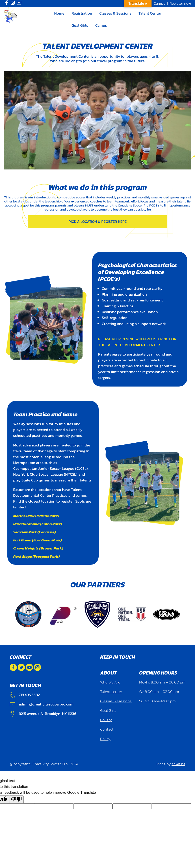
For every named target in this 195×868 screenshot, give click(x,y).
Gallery (106, 720)
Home (59, 13)
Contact (107, 729)
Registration (82, 13)
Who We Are (110, 682)
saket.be (179, 764)
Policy (105, 739)
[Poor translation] (16, 799)
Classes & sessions (116, 701)
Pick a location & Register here (98, 222)
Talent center (111, 692)
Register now (180, 3)
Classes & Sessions (115, 13)
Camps (159, 3)
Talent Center (150, 13)
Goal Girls (80, 25)
